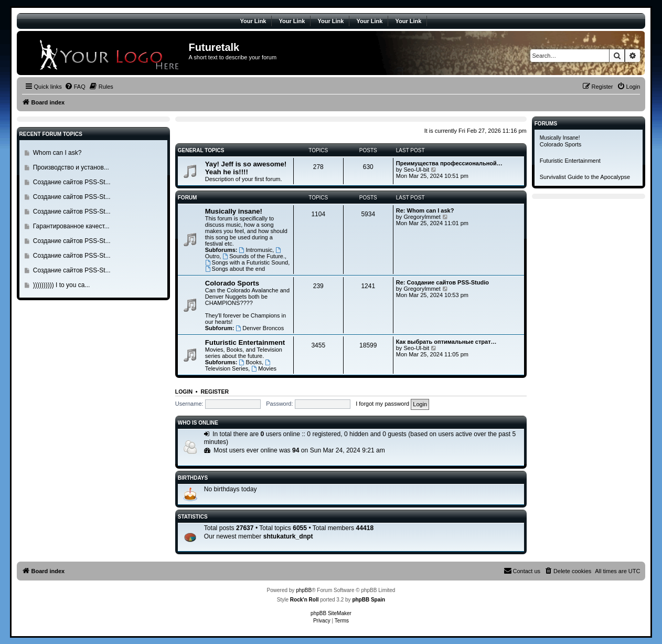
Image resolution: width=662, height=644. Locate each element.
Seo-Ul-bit (416, 170)
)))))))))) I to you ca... (62, 285)
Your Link (253, 21)
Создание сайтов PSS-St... (72, 182)
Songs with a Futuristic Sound (247, 262)
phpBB (304, 590)
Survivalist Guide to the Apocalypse (585, 177)
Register (215, 392)
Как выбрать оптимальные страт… (446, 342)
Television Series (238, 366)
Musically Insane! (560, 138)
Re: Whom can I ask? (425, 210)
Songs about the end (235, 269)
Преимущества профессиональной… (449, 163)
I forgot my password (382, 404)
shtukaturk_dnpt (288, 536)
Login (184, 392)
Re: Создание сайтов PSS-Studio (442, 282)
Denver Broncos (260, 328)
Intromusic (256, 250)
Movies (264, 368)
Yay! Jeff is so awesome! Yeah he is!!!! (246, 168)
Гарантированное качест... (71, 226)
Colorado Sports (232, 283)
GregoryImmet (422, 217)
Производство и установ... (71, 167)
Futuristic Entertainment (245, 342)
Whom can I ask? (57, 153)
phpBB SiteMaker (331, 613)
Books (250, 362)
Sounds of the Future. (254, 256)
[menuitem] (75, 87)
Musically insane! (234, 211)
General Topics (201, 150)
